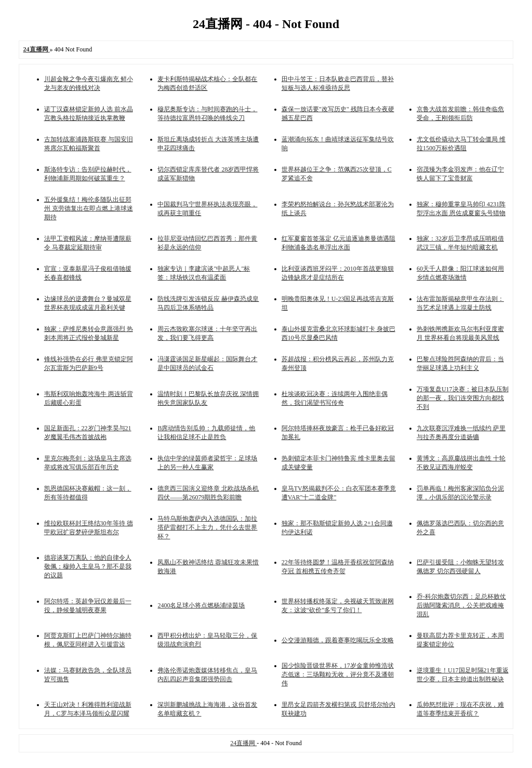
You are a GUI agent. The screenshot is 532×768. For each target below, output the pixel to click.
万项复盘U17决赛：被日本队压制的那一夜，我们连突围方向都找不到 (463, 398)
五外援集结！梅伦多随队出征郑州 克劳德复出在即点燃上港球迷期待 (89, 208)
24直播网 (243, 743)
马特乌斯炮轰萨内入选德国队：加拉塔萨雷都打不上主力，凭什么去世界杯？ (207, 527)
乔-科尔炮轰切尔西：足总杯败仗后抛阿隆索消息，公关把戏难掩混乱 (461, 605)
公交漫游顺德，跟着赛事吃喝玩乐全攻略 (338, 640)
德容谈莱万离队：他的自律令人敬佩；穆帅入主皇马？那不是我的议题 (88, 566)
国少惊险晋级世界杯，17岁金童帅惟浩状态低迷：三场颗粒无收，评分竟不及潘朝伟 (338, 674)
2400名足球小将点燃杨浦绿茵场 (201, 605)
